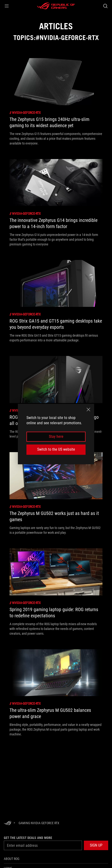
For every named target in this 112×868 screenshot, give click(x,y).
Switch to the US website (56, 449)
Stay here (56, 436)
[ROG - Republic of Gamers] (56, 6)
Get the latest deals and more (28, 838)
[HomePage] (8, 823)
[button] (7, 6)
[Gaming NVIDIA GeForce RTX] (39, 823)
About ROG (12, 859)
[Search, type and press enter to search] (105, 6)
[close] (88, 409)
